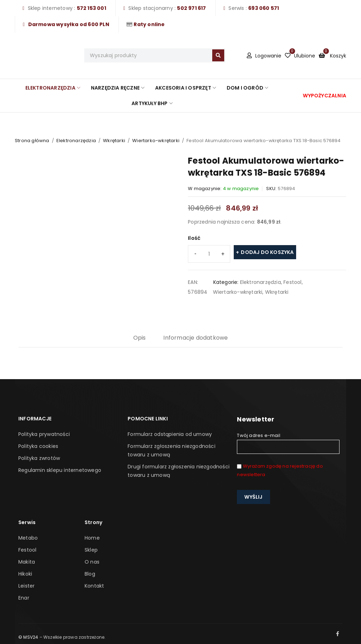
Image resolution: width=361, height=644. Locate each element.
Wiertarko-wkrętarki (156, 141)
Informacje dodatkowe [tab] (195, 338)
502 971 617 (191, 8)
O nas (92, 562)
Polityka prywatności (44, 434)
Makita (27, 562)
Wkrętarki (114, 141)
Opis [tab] (140, 338)
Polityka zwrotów (39, 458)
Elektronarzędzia (76, 141)
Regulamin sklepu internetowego (60, 470)
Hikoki (25, 574)
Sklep (91, 550)
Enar (24, 598)
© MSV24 (28, 637)
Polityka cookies (38, 446)
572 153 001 (91, 8)
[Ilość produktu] (209, 254)
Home (92, 538)
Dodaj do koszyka (267, 252)
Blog (90, 574)
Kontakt (94, 586)
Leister (26, 586)
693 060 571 (264, 8)
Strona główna (32, 141)
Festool (292, 282)
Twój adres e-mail (288, 443)
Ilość (194, 238)
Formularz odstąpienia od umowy (170, 434)
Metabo (28, 538)
